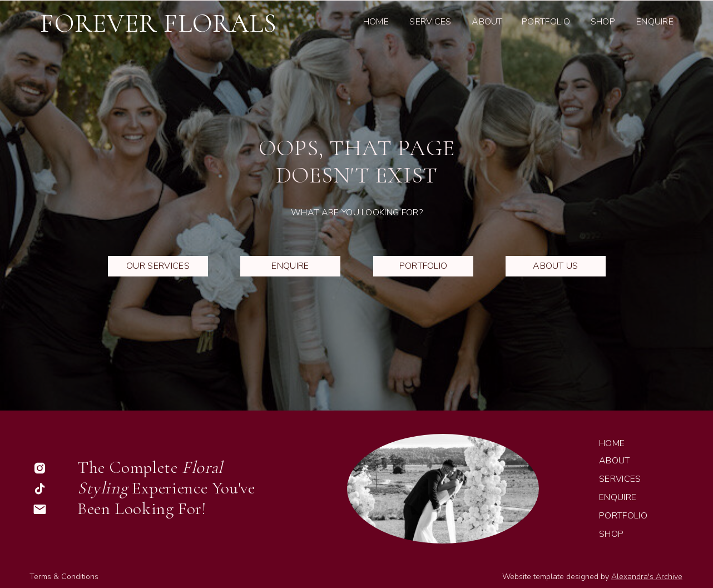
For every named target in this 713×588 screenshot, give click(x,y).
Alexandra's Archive (647, 577)
